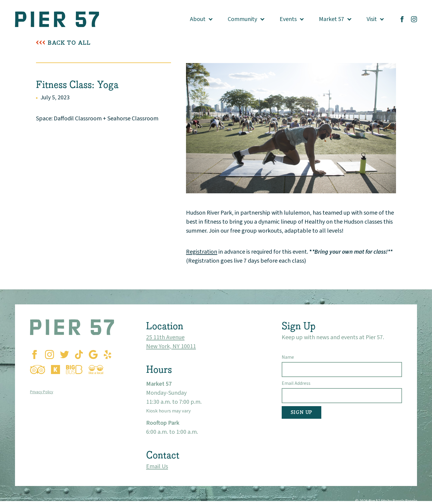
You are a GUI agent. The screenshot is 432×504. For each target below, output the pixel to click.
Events (288, 19)
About (198, 19)
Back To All (69, 43)
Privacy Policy (42, 392)
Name (288, 357)
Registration (202, 252)
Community (242, 19)
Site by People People (399, 501)
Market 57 (331, 19)
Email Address (296, 383)
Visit (372, 19)
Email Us (157, 466)
